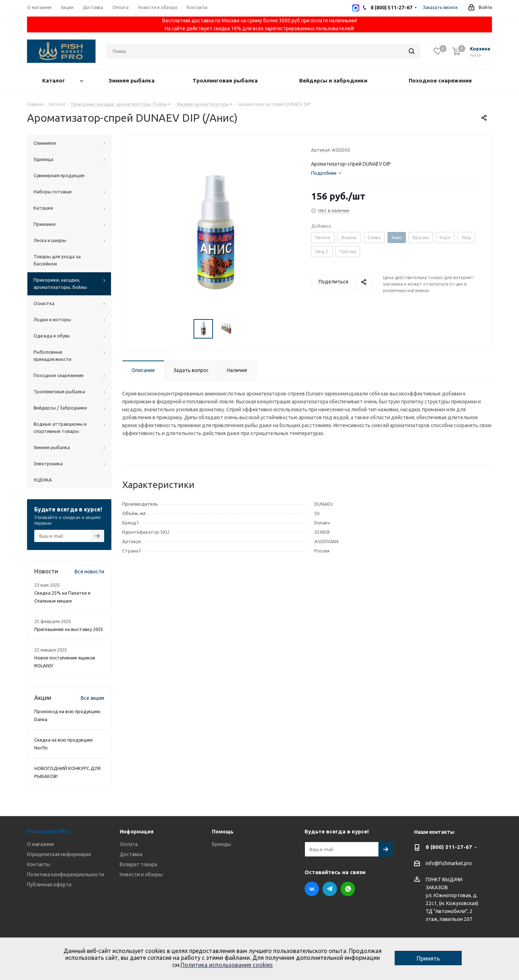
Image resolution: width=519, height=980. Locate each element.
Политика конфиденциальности (66, 874)
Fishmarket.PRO (48, 831)
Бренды (221, 844)
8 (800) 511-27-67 (449, 847)
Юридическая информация (59, 854)
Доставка (131, 854)
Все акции (92, 698)
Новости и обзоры (141, 874)
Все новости (89, 572)
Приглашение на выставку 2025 (69, 629)
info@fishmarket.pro (449, 864)
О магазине (41, 844)
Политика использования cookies (227, 965)
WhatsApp (348, 889)
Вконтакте (312, 889)
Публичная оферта (49, 885)
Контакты (39, 864)
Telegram (330, 889)
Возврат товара (138, 864)
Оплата (129, 844)
